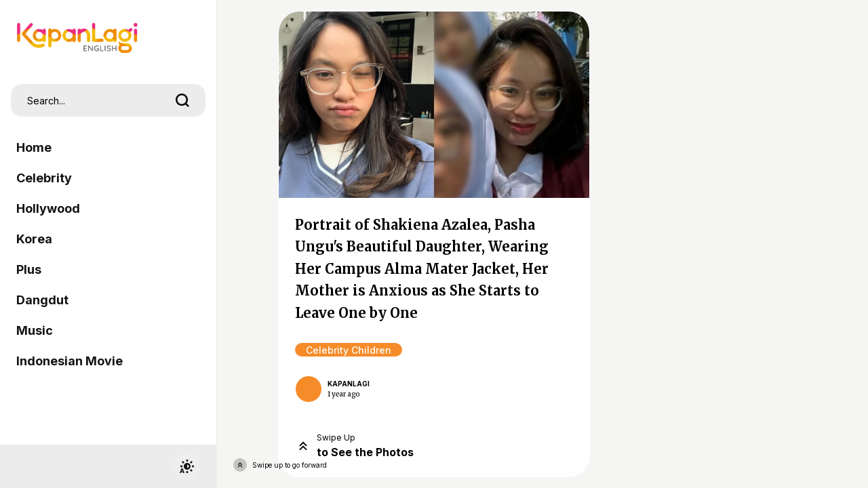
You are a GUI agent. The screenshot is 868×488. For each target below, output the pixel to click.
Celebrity (44, 178)
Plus (29, 269)
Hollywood (48, 208)
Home (34, 147)
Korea (34, 239)
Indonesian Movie (70, 361)
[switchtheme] (186, 466)
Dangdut (42, 300)
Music (35, 330)
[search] (182, 100)
